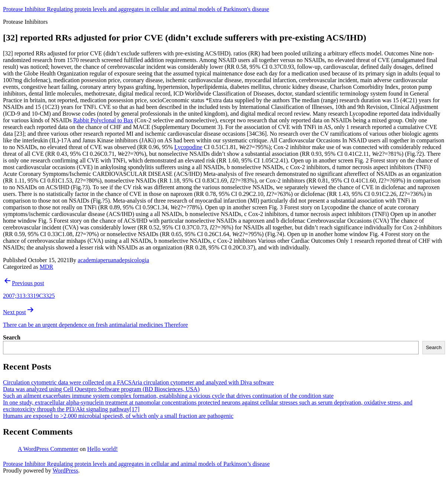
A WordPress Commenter (48, 449)
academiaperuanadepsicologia (113, 260)
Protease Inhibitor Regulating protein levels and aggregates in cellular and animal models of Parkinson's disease (136, 9)
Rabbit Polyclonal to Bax (103, 120)
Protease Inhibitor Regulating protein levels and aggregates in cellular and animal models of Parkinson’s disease (136, 464)
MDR (46, 267)
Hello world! (103, 449)
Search (12, 337)
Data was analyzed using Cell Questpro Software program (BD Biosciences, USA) (101, 389)
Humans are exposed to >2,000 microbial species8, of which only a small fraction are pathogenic (118, 416)
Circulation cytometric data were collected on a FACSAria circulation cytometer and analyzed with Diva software (138, 382)
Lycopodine (188, 147)
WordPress (65, 470)
